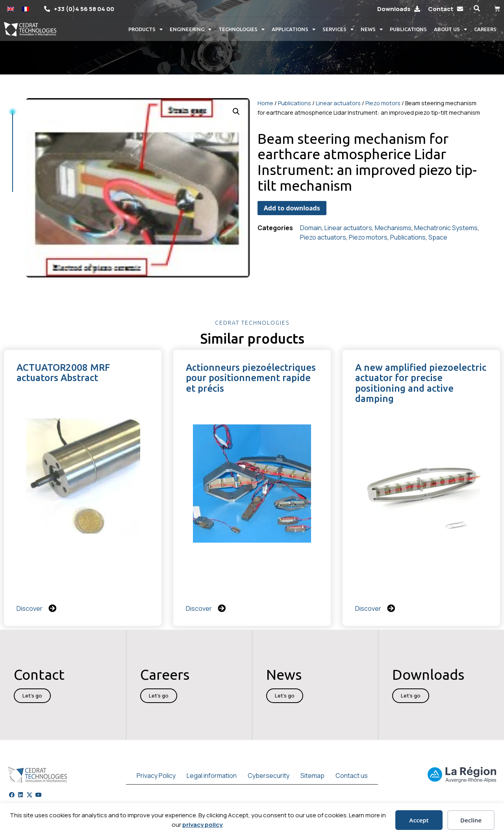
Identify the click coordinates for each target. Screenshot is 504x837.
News (372, 29)
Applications (294, 29)
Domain (311, 228)
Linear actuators (338, 103)
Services (338, 29)
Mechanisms (393, 228)
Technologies (242, 29)
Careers (485, 29)
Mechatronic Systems (446, 228)
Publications (408, 29)
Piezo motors (383, 103)
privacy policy (202, 825)
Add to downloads (292, 208)
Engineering (191, 29)
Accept (419, 820)
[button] (477, 8)
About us (450, 29)
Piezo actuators (323, 237)
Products (145, 29)
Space (438, 237)
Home (265, 103)
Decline (471, 820)
